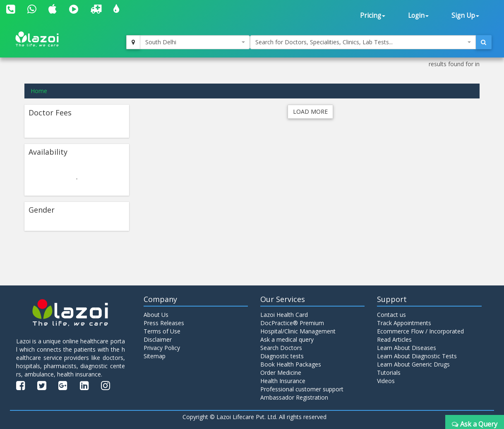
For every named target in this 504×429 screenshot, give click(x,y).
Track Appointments (404, 323)
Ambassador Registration (294, 397)
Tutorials (389, 373)
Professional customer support (302, 389)
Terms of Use (162, 331)
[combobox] (195, 42)
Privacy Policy (162, 348)
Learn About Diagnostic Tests (417, 356)
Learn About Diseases (407, 348)
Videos (386, 381)
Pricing (373, 16)
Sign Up (465, 16)
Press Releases (164, 323)
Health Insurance (283, 381)
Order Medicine (281, 373)
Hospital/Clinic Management (298, 331)
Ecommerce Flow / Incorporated (420, 331)
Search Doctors (281, 348)
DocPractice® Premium (292, 323)
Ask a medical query (287, 339)
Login (418, 16)
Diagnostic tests (282, 356)
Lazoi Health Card (284, 315)
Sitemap (155, 356)
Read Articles (394, 339)
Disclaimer (158, 339)
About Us (156, 315)
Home (39, 91)
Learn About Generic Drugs (413, 364)
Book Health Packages (291, 364)
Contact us (391, 315)
